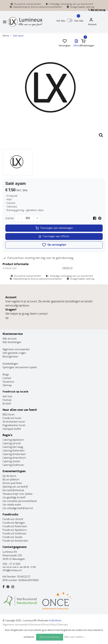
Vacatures (8, 382)
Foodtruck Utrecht (13, 519)
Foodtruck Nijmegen (14, 523)
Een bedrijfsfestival (13, 490)
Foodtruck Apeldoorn (15, 530)
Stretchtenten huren (14, 422)
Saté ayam (18, 36)
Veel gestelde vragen (14, 353)
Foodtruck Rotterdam (15, 526)
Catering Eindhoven (13, 465)
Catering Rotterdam (14, 451)
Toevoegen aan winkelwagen (54, 228)
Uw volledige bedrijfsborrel (18, 508)
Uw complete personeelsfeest (20, 501)
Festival (7, 400)
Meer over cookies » (74, 637)
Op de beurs (9, 476)
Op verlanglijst (54, 245)
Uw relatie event (12, 505)
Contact (7, 378)
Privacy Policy (50, 625)
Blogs (6, 375)
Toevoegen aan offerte (54, 236)
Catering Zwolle (11, 461)
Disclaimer (36, 625)
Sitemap (7, 385)
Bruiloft (7, 404)
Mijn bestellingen (12, 342)
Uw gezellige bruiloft (14, 498)
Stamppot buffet (12, 429)
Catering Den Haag (13, 447)
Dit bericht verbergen (50, 637)
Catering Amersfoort (14, 458)
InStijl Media (55, 620)
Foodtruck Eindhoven (14, 534)
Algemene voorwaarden (16, 349)
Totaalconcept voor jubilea (17, 494)
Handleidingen (10, 364)
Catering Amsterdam (14, 454)
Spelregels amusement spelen (20, 367)
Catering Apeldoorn (13, 440)
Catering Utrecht (12, 443)
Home (6, 36)
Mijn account (10, 339)
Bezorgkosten (10, 357)
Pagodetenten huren (14, 425)
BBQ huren (9, 415)
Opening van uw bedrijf (15, 487)
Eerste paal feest (12, 483)
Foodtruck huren (12, 418)
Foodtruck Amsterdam (15, 541)
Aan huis (7, 396)
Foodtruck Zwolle (12, 537)
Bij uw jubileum (11, 480)
